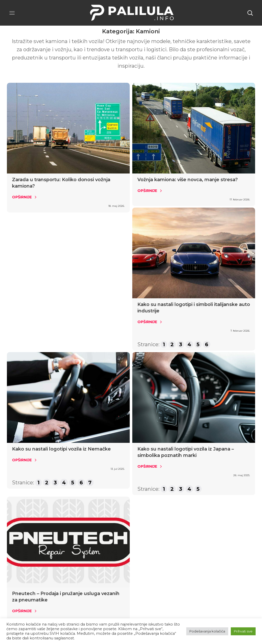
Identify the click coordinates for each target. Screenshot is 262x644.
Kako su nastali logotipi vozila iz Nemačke (61, 449)
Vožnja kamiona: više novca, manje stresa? (188, 180)
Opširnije (22, 197)
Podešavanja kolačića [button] (207, 631)
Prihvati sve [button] (243, 631)
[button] (250, 13)
